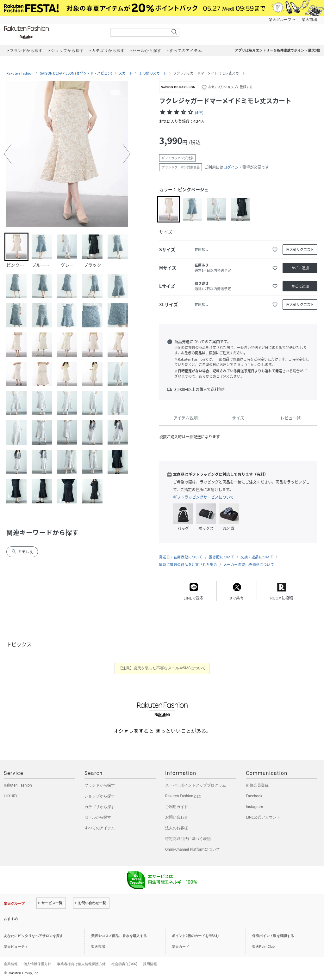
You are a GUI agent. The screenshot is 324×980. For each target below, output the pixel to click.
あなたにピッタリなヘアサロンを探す (33, 936)
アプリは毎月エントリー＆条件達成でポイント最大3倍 (277, 50)
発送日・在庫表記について (181, 557)
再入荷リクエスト (300, 250)
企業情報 (11, 964)
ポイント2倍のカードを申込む (195, 936)
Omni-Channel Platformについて (193, 849)
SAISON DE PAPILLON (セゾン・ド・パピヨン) (76, 73)
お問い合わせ (177, 817)
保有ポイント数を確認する (273, 936)
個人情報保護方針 (37, 964)
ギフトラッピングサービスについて (203, 497)
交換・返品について (257, 557)
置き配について (221, 557)
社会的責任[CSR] (124, 964)
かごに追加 (300, 268)
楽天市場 (309, 20)
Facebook (254, 796)
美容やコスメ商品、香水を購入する (119, 936)
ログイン (231, 167)
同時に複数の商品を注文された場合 (188, 565)
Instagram (254, 807)
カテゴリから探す (100, 807)
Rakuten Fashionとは (183, 796)
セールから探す (98, 817)
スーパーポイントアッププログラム (196, 785)
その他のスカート (153, 73)
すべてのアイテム (100, 828)
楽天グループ (280, 20)
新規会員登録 (257, 785)
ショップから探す (100, 796)
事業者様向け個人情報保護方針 (81, 964)
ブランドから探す (100, 785)
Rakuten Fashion (53, 32)
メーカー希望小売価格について (249, 565)
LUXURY (11, 796)
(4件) (199, 113)
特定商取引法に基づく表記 (188, 839)
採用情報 (150, 964)
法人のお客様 (177, 828)
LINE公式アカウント (263, 817)
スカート (126, 73)
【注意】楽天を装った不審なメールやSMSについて (162, 668)
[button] (8, 154)
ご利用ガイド (177, 807)
